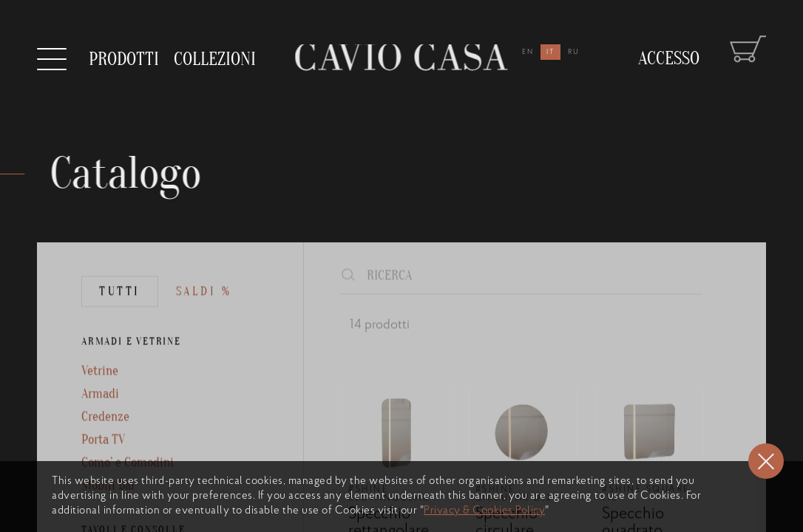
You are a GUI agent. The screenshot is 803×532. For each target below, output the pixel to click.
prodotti (124, 58)
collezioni (215, 52)
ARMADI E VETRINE (131, 369)
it (551, 52)
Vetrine (100, 399)
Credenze (105, 444)
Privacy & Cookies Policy (484, 511)
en (528, 52)
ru (574, 52)
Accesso (669, 45)
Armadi (100, 422)
